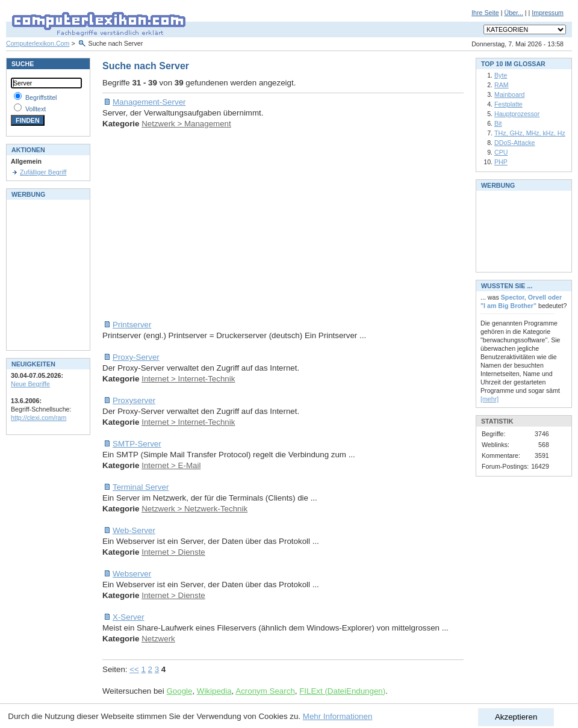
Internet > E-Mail (171, 465)
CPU (501, 152)
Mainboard (509, 94)
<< (134, 669)
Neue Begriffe (30, 384)
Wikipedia (214, 691)
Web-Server (134, 530)
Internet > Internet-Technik (188, 379)
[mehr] (489, 399)
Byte (501, 75)
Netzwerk (158, 639)
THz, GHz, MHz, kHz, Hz (530, 133)
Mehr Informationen (338, 716)
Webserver (132, 574)
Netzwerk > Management (186, 124)
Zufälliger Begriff (43, 172)
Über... (513, 13)
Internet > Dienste (173, 552)
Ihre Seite (485, 13)
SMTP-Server (137, 444)
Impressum (548, 13)
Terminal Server (141, 487)
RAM (502, 85)
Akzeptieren (516, 717)
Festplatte (508, 104)
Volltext (36, 109)
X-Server (129, 617)
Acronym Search (265, 691)
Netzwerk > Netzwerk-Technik (194, 509)
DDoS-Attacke (515, 143)
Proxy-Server (136, 357)
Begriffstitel (41, 97)
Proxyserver (134, 400)
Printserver (132, 325)
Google (179, 691)
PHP (501, 162)
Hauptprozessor (517, 114)
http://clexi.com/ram (39, 418)
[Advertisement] (262, 224)
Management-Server (149, 102)
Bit (498, 123)
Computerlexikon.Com (38, 43)
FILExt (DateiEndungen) (342, 691)
